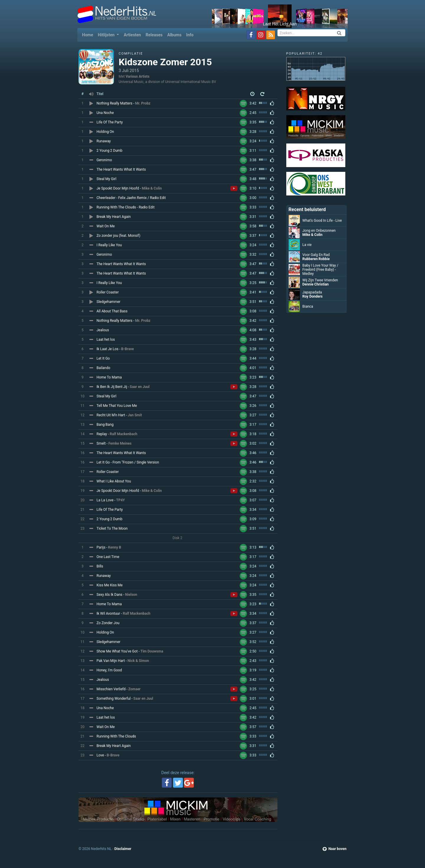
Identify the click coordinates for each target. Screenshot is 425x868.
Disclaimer (123, 849)
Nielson (131, 595)
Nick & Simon (138, 661)
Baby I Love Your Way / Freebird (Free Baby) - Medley (321, 270)
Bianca (308, 306)
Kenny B (115, 547)
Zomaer (135, 689)
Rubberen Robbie (316, 259)
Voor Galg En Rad (316, 255)
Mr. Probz (143, 103)
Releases (154, 35)
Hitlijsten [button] (107, 35)
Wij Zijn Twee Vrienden (320, 280)
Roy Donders (313, 296)
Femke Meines (120, 443)
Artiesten (132, 35)
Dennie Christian (316, 284)
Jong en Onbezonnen (319, 231)
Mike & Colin (152, 188)
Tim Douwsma (152, 651)
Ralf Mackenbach (124, 434)
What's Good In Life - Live (322, 221)
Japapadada (312, 292)
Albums (174, 35)
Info (190, 35)
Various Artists (138, 76)
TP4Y (121, 500)
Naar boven (335, 849)
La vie (307, 245)
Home (89, 34)
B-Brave (127, 349)
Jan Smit (135, 415)
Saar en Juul (140, 387)
